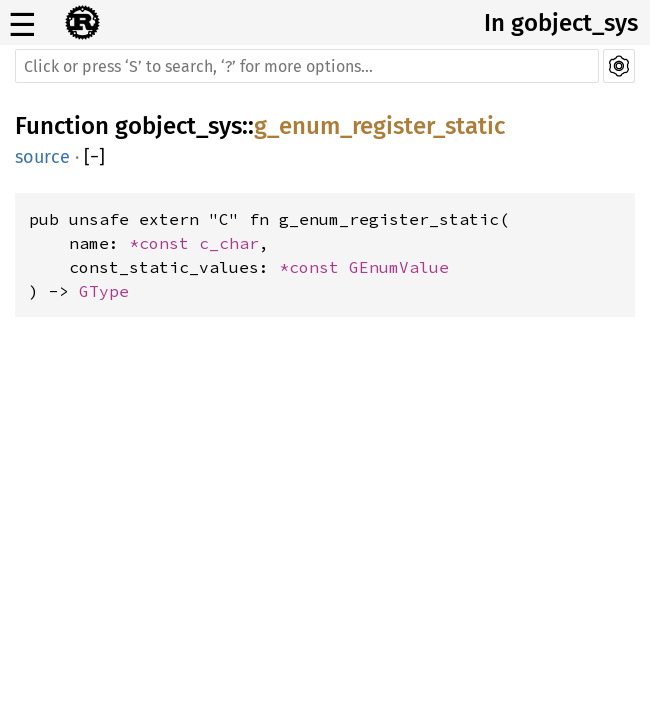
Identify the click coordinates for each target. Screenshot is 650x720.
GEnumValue (399, 267)
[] (94, 157)
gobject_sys (178, 126)
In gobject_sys (561, 23)
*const (164, 243)
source (42, 157)
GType (104, 291)
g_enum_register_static (379, 126)
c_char (229, 243)
